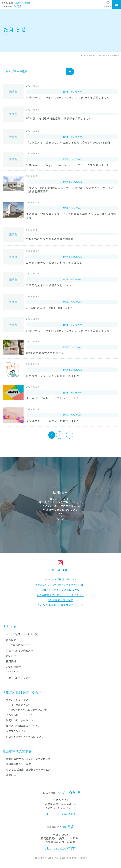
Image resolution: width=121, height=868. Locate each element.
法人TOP (9, 627)
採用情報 (11, 661)
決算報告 (11, 775)
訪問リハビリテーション (20, 720)
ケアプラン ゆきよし (17, 731)
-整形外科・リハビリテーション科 (28, 709)
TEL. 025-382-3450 (61, 814)
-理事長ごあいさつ (20, 645)
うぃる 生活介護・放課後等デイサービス (28, 770)
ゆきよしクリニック (17, 700)
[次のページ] (70, 435)
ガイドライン (13, 672)
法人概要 (11, 640)
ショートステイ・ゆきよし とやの (25, 737)
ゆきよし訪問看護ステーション (23, 726)
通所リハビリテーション (20, 715)
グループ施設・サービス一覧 (22, 634)
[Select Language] (108, 7)
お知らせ (11, 656)
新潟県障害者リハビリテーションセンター (29, 759)
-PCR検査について (20, 705)
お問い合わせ (13, 667)
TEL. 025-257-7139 (61, 848)
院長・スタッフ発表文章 (20, 650)
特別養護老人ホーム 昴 (19, 764)
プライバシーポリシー (18, 678)
